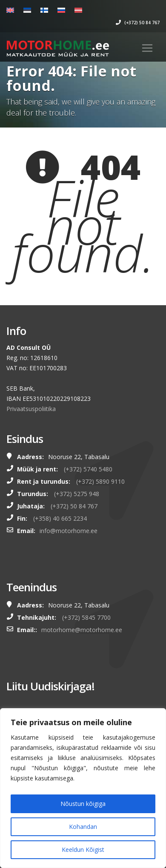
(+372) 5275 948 (77, 494)
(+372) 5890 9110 (100, 481)
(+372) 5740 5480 (88, 469)
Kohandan (83, 827)
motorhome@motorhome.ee (82, 630)
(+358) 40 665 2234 (60, 518)
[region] (83, 788)
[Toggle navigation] (147, 48)
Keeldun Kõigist (83, 850)
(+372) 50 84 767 (138, 23)
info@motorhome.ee (69, 531)
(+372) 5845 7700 (86, 617)
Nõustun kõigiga (83, 804)
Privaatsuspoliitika (31, 409)
